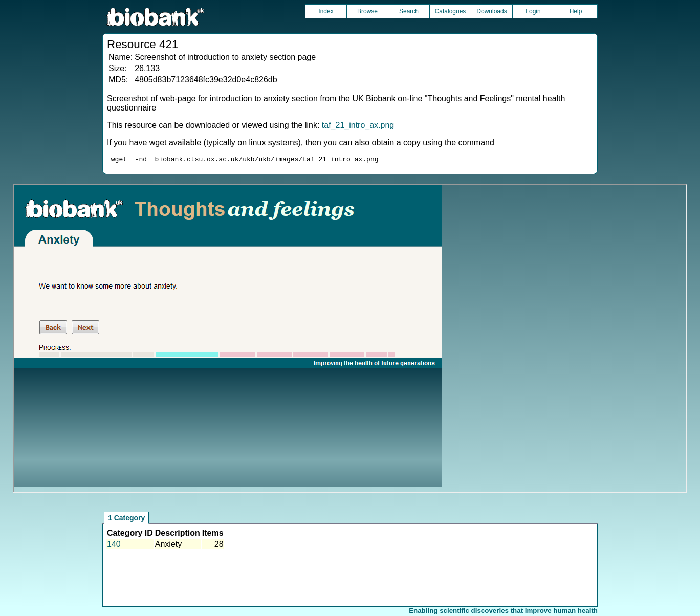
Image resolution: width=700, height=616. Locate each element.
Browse (367, 11)
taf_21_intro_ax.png (358, 125)
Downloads (491, 11)
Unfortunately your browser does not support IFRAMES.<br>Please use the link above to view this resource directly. (350, 340)
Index (326, 11)
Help (576, 11)
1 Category (126, 519)
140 (114, 546)
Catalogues (451, 11)
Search (409, 11)
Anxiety (168, 546)
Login (533, 11)
